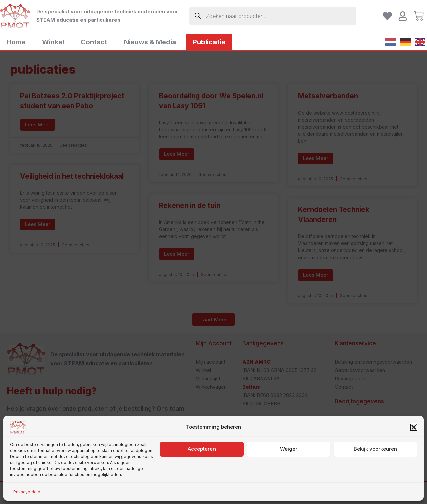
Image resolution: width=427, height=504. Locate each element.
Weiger (289, 484)
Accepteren (202, 484)
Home (16, 42)
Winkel (53, 42)
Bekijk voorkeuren (375, 484)
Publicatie (209, 42)
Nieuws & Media (150, 42)
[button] (414, 462)
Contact (94, 42)
